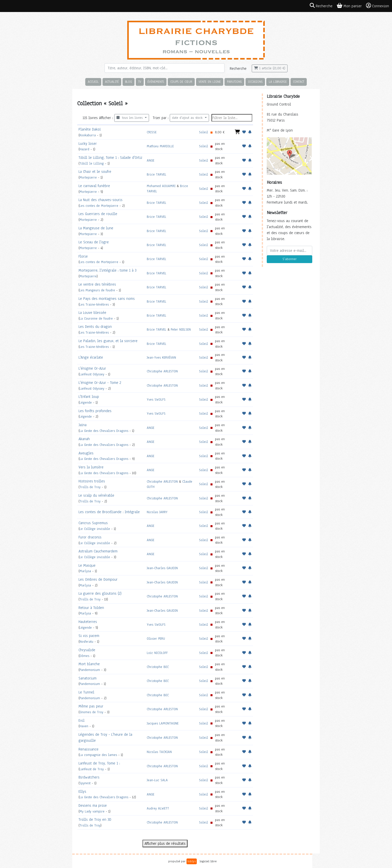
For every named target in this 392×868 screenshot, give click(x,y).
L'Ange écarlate (91, 357)
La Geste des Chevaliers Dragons (104, 431)
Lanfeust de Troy (92, 769)
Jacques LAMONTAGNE (163, 723)
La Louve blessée (92, 313)
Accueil (93, 82)
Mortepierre (88, 177)
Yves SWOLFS (156, 399)
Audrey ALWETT (158, 808)
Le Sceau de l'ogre (94, 242)
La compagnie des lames (98, 755)
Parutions (234, 82)
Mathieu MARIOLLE (160, 146)
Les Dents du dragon (95, 327)
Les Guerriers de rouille (98, 214)
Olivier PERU (156, 639)
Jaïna (82, 425)
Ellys (82, 791)
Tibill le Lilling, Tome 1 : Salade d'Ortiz (110, 158)
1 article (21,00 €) (270, 68)
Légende (86, 402)
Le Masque (87, 565)
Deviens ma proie (93, 805)
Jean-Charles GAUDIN (162, 568)
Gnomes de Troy (91, 712)
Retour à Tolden (91, 608)
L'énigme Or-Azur (92, 368)
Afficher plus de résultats (165, 843)
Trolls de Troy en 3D (95, 819)
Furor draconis (90, 537)
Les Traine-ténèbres (94, 304)
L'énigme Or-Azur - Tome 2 (100, 383)
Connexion (377, 6)
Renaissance (88, 749)
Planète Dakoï (90, 129)
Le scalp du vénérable (96, 495)
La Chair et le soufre (95, 172)
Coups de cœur (181, 82)
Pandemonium (90, 670)
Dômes (84, 656)
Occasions (255, 82)
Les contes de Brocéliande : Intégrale (109, 512)
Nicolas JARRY (157, 512)
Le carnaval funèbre (94, 186)
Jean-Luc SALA (157, 780)
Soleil (203, 132)
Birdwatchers (89, 777)
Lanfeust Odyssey (92, 374)
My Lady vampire (92, 811)
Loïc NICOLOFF (157, 653)
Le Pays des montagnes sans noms (107, 299)
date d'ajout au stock (188, 118)
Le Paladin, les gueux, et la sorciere (108, 341)
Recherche (238, 69)
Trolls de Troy (90, 487)
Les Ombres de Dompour (98, 579)
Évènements (156, 82)
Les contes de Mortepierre (99, 206)
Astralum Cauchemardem (98, 551)
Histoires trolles (92, 481)
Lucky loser (88, 144)
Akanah (84, 439)
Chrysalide (87, 650)
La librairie (278, 82)
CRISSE (152, 132)
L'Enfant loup (89, 397)
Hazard (84, 149)
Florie (83, 256)
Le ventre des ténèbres (97, 284)
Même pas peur (91, 706)
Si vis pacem (89, 636)
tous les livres (130, 118)
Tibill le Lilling (92, 163)
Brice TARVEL (156, 174)
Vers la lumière (91, 467)
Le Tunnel (86, 692)
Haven (84, 726)
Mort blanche (89, 664)
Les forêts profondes (95, 411)
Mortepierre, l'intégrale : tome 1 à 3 (107, 270)
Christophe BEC (158, 667)
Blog (128, 82)
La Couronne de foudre (96, 318)
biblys (192, 861)
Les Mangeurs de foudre (97, 290)
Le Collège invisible (95, 529)
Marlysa (85, 571)
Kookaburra (88, 135)
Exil (81, 720)
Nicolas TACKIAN (159, 752)
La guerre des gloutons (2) (100, 593)
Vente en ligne (210, 82)
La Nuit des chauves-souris (100, 200)
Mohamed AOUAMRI (161, 186)
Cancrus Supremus (93, 523)
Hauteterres (88, 622)
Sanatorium (87, 678)
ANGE (150, 160)
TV (140, 82)
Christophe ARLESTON (162, 371)
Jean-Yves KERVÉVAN (161, 357)
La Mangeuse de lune (96, 228)
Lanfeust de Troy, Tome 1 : (99, 763)
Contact (299, 82)
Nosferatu (86, 642)
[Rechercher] (164, 68)
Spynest (85, 783)
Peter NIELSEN (181, 329)
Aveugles (86, 453)
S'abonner (289, 259)
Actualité (112, 82)
